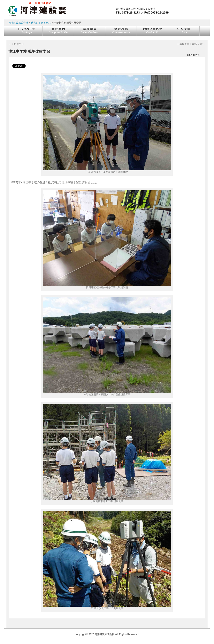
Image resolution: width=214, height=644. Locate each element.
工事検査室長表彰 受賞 (191, 44)
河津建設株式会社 (18, 23)
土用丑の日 (16, 44)
